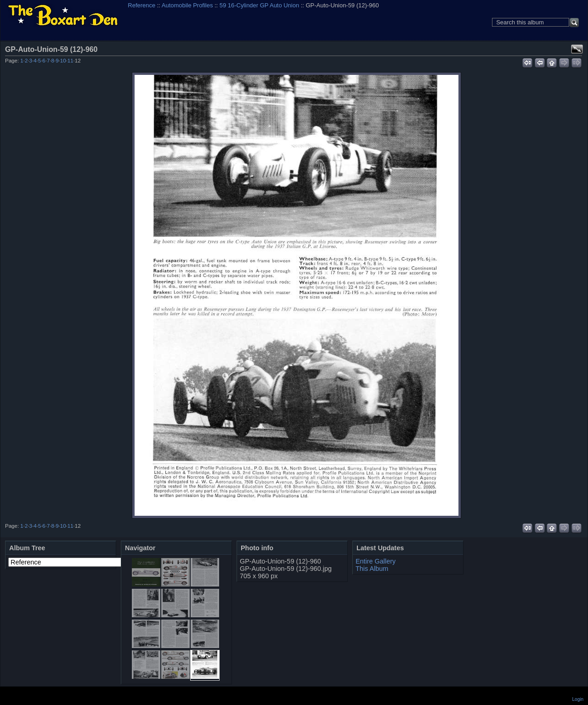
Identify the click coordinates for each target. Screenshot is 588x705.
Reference (141, 5)
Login (578, 699)
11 (71, 61)
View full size (577, 49)
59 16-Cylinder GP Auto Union (259, 5)
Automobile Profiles (187, 5)
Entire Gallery (376, 561)
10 (63, 61)
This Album (372, 569)
